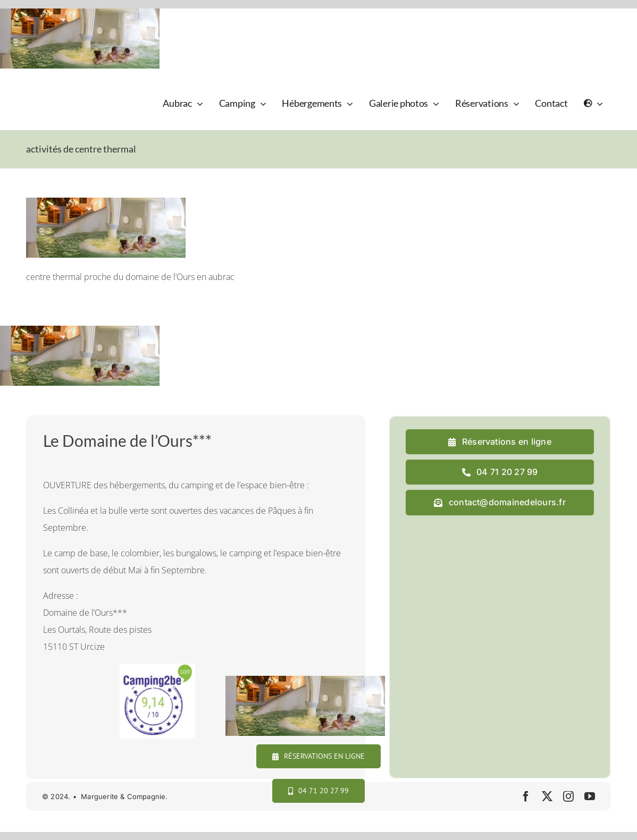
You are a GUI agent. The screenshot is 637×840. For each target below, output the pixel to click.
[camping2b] (157, 668)
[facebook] (526, 796)
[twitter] (547, 796)
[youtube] (590, 796)
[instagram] (568, 796)
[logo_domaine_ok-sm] (56, 88)
